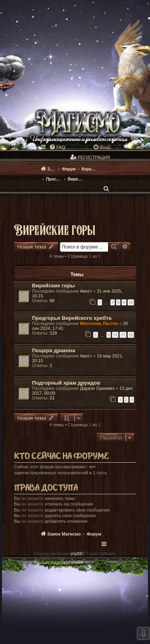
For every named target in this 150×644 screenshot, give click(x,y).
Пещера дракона (54, 350)
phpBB (76, 554)
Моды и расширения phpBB (60, 567)
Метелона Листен (99, 323)
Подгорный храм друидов (66, 383)
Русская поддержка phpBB (59, 563)
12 (131, 335)
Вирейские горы (55, 230)
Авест (86, 291)
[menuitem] (57, 147)
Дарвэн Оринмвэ (97, 388)
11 (123, 335)
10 (131, 302)
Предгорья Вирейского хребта (72, 318)
